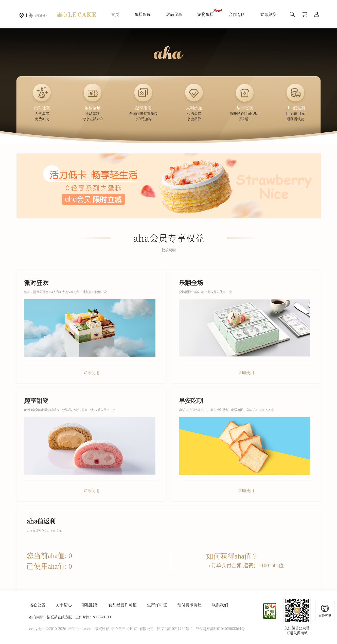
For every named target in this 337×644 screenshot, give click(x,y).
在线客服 (325, 611)
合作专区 (237, 14)
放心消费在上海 (270, 611)
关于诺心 (64, 605)
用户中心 (317, 14)
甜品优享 (174, 14)
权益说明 (169, 250)
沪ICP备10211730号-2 (175, 629)
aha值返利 (41, 521)
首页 (115, 14)
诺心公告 (37, 605)
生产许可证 (157, 605)
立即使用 (91, 372)
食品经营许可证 (122, 605)
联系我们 (220, 605)
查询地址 (41, 16)
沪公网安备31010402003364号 (220, 629)
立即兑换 (268, 14)
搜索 (292, 14)
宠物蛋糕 (205, 14)
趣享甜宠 (36, 400)
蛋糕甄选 (143, 14)
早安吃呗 (191, 400)
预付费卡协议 (189, 605)
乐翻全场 (191, 282)
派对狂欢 (36, 282)
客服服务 (90, 605)
